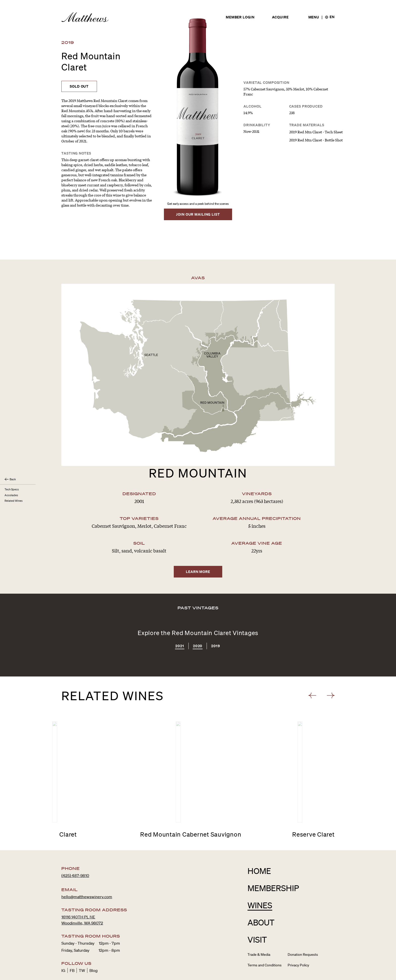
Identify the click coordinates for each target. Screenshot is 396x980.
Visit (257, 916)
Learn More (198, 548)
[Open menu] (314, 17)
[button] (313, 672)
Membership (273, 864)
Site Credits (327, 975)
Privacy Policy (298, 941)
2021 (180, 622)
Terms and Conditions (265, 941)
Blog (93, 947)
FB (72, 947)
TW (82, 947)
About (261, 899)
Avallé (286, 975)
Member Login (240, 17)
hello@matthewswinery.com (87, 873)
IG (63, 947)
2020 (198, 622)
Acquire (280, 17)
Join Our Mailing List (198, 214)
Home (259, 847)
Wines (260, 881)
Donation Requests (303, 931)
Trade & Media (259, 931)
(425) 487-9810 (75, 852)
